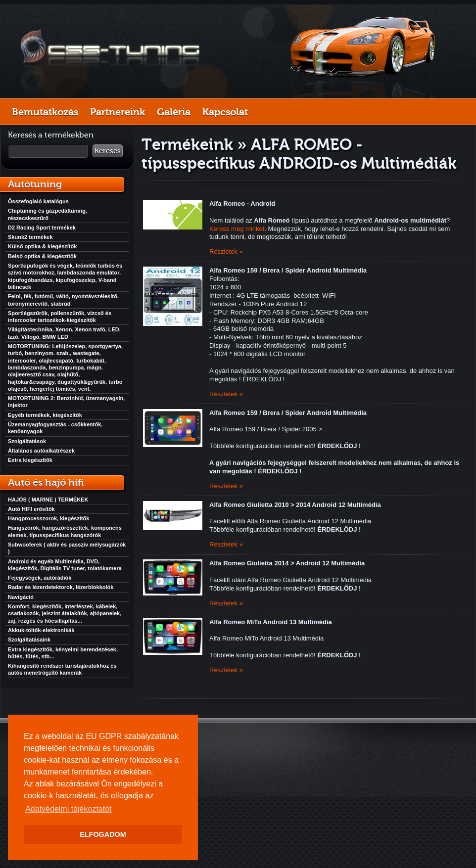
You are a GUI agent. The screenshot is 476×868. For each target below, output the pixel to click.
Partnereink (118, 112)
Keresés (108, 151)
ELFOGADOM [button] (103, 834)
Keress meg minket (237, 229)
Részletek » (226, 251)
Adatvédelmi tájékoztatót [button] (68, 809)
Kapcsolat (225, 112)
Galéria (174, 112)
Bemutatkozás (45, 112)
